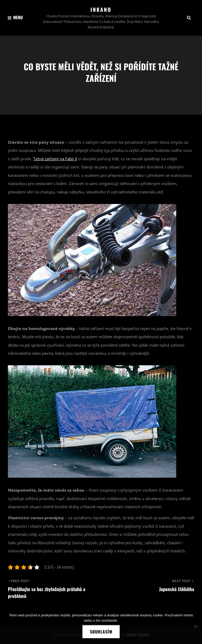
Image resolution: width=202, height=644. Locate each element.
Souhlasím (101, 632)
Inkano (101, 9)
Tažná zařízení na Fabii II (55, 159)
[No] (195, 626)
